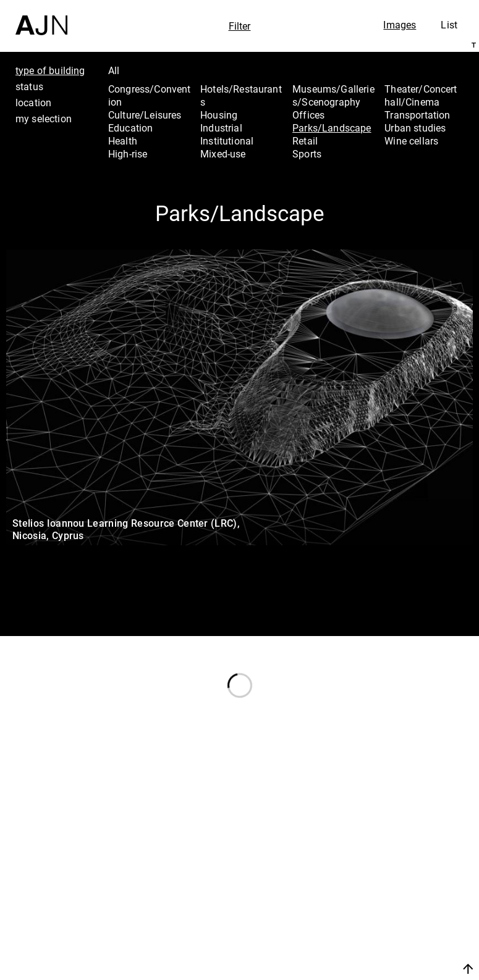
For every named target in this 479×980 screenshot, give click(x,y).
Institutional (227, 141)
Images (400, 25)
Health (123, 141)
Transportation (417, 115)
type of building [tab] (50, 70)
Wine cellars (411, 141)
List (449, 25)
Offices (308, 115)
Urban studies (415, 128)
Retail (305, 141)
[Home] (41, 18)
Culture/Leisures (145, 115)
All (114, 70)
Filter (240, 26)
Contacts (401, 927)
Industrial (221, 128)
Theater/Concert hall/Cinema (421, 95)
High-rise (128, 154)
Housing (219, 115)
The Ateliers (410, 894)
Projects (399, 910)
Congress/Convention (150, 95)
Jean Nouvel (411, 877)
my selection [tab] (44, 119)
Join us (390, 954)
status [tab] (29, 86)
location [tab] (33, 103)
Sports (307, 154)
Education (130, 128)
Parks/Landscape (332, 128)
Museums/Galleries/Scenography (333, 95)
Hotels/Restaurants (241, 95)
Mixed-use (223, 154)
